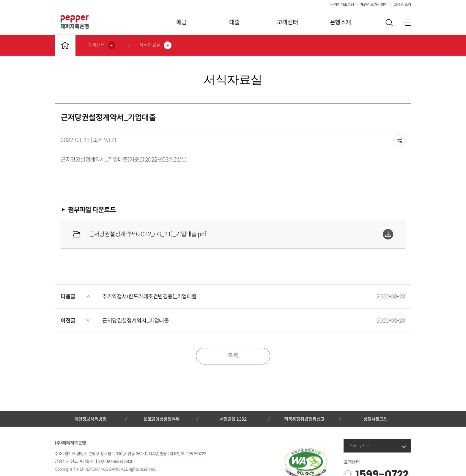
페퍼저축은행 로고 (75, 22)
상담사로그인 (376, 419)
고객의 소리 (402, 5)
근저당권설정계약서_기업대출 (136, 321)
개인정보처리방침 (374, 5)
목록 (233, 356)
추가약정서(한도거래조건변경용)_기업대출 (149, 297)
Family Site (359, 446)
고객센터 (287, 22)
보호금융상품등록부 (162, 419)
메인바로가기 (65, 45)
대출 (234, 22)
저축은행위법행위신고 (304, 419)
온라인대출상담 (342, 5)
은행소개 (340, 22)
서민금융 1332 (233, 419)
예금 (181, 22)
